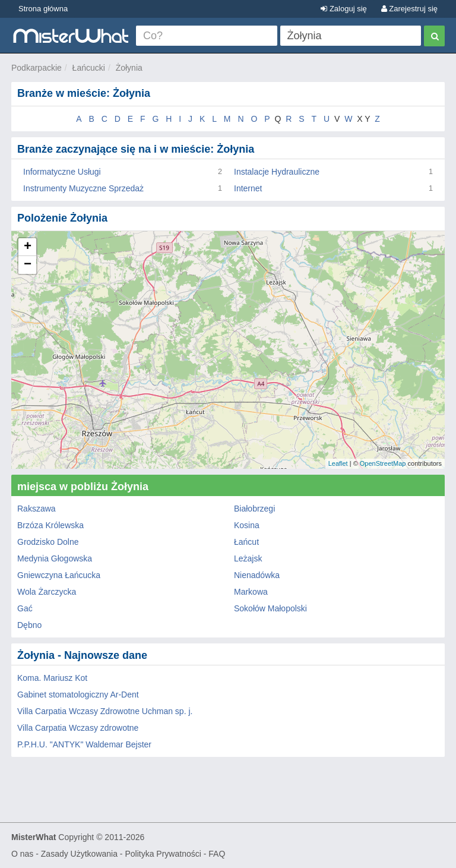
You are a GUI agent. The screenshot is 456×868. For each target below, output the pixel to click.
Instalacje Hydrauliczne (277, 172)
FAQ (217, 854)
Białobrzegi (254, 509)
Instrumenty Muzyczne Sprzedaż (83, 188)
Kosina (247, 525)
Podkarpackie (37, 68)
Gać (25, 608)
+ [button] (28, 247)
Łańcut (246, 542)
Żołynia (129, 68)
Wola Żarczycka (47, 592)
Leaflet (338, 463)
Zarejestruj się (409, 9)
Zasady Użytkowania (79, 854)
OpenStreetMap (383, 463)
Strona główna (43, 9)
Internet (248, 188)
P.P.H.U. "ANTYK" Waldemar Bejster (84, 744)
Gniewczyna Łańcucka (59, 575)
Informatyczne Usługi (62, 172)
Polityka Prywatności (163, 854)
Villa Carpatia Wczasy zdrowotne (78, 728)
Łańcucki (89, 68)
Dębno (29, 625)
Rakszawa (37, 509)
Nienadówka (257, 575)
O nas (22, 854)
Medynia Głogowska (55, 558)
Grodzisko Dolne (48, 542)
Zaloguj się (343, 9)
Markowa (251, 592)
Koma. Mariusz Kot (52, 678)
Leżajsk (248, 558)
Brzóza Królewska (50, 525)
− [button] (28, 265)
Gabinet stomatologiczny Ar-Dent (78, 695)
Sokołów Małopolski (270, 608)
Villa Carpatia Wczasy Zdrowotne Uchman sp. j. (105, 711)
